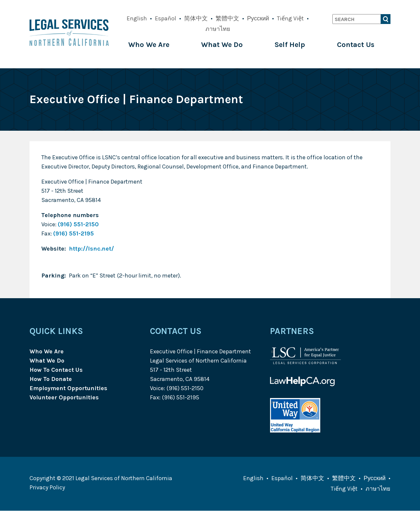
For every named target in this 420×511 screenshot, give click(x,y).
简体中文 (196, 18)
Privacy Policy (47, 487)
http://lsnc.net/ (91, 249)
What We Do (222, 45)
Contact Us (356, 45)
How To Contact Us (56, 370)
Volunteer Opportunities (64, 397)
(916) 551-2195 (73, 233)
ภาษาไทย (218, 29)
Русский (258, 18)
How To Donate (51, 379)
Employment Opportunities (68, 388)
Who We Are (149, 45)
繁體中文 (227, 18)
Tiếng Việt (290, 18)
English (137, 18)
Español (166, 18)
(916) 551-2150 (78, 224)
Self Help (290, 45)
